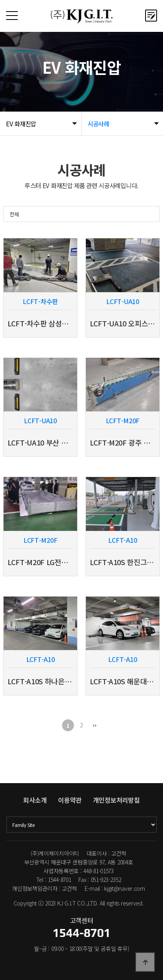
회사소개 (35, 800)
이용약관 (70, 800)
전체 (14, 214)
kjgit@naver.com (125, 888)
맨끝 (95, 725)
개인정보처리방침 (116, 800)
